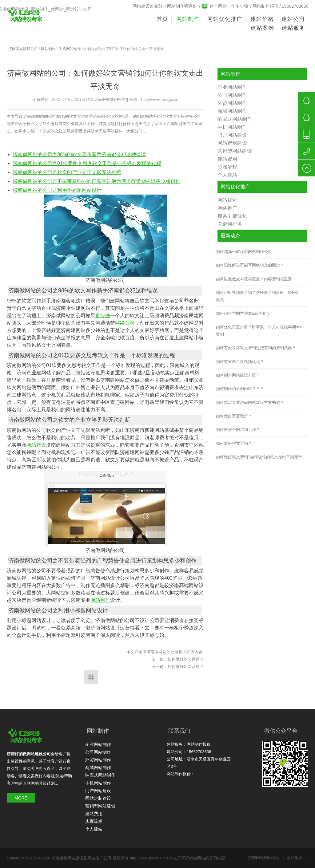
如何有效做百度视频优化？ (240, 362)
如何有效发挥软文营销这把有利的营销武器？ (256, 348)
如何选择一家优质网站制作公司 (244, 252)
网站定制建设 (232, 143)
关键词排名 (230, 224)
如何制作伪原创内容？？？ (240, 389)
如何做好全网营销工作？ (238, 430)
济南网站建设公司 (23, 49)
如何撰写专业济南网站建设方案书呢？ (250, 402)
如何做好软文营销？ (186, 659)
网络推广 (227, 208)
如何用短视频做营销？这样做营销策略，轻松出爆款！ (258, 296)
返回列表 (91, 677)
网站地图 (297, 858)
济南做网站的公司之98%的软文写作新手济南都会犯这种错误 (79, 154)
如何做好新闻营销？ (186, 667)
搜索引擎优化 (232, 216)
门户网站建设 (232, 135)
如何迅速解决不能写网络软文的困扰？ (250, 265)
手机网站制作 (70, 49)
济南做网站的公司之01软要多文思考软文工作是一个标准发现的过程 (87, 163)
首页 (162, 19)
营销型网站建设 (235, 151)
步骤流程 (227, 167)
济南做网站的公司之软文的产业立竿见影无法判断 (67, 172)
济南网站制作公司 (266, 858)
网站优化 (227, 200)
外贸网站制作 (232, 103)
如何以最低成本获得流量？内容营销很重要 (254, 279)
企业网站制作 (232, 87)
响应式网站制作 (235, 119)
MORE (21, 798)
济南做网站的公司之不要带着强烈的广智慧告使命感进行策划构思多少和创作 (97, 181)
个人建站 (227, 175)
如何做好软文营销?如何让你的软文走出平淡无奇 (259, 457)
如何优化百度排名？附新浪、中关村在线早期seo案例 (259, 330)
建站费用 (227, 159)
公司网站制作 (232, 95)
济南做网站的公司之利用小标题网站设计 (57, 190)
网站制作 (48, 49)
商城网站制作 (232, 111)
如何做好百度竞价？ (234, 416)
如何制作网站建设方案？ (238, 375)
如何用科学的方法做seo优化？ (243, 313)
